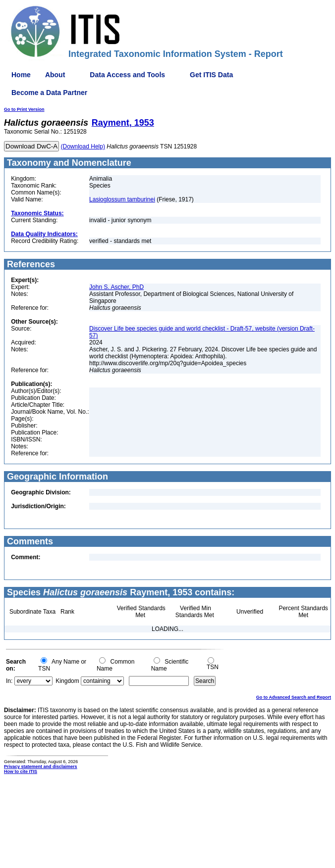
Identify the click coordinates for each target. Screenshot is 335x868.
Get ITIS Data (211, 75)
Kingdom (67, 681)
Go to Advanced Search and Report (294, 697)
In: (9, 681)
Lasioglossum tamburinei (122, 199)
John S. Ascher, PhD (116, 287)
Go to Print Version (24, 109)
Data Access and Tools (127, 75)
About (55, 75)
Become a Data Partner (49, 93)
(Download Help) (83, 146)
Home (21, 75)
